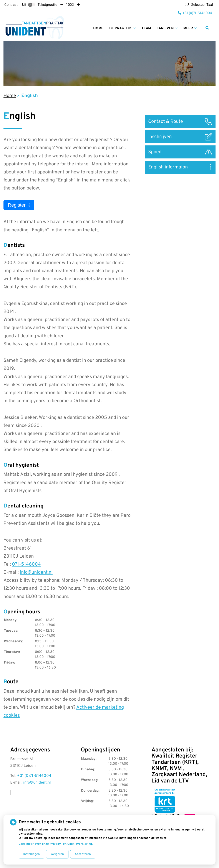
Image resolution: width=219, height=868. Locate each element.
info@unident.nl (36, 572)
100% (70, 5)
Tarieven (165, 28)
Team (146, 28)
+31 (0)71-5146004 (34, 776)
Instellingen (32, 854)
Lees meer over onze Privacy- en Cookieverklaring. (56, 844)
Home (98, 28)
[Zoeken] (207, 28)
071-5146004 (26, 564)
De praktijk (120, 28)
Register (19, 205)
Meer (188, 28)
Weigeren (57, 854)
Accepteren (83, 854)
